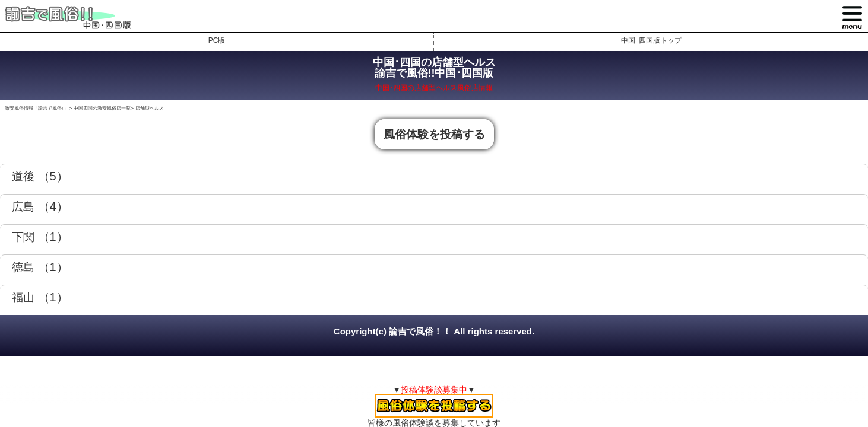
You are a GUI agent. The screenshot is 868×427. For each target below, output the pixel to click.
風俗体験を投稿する (434, 134)
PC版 (217, 40)
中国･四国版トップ (651, 40)
